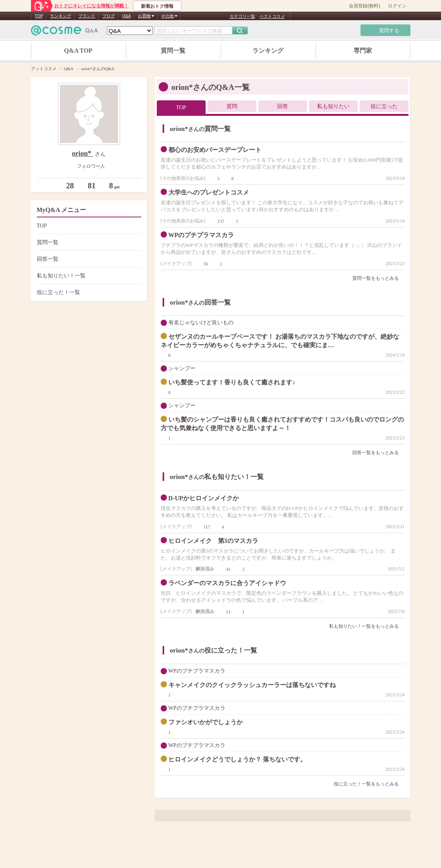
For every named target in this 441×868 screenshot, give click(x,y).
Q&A (126, 16)
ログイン (397, 6)
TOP (39, 16)
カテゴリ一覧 (242, 16)
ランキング (61, 16)
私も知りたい (333, 106)
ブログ (109, 16)
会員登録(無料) (364, 6)
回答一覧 (88, 259)
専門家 (363, 51)
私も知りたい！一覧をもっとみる (367, 626)
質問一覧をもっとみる (378, 278)
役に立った (384, 106)
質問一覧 (173, 51)
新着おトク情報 (157, 6)
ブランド (87, 16)
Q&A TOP (78, 51)
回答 (283, 106)
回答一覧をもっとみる (378, 453)
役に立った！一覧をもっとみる (369, 784)
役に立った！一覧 (88, 292)
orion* (83, 153)
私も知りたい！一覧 (88, 276)
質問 (232, 106)
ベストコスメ (272, 16)
